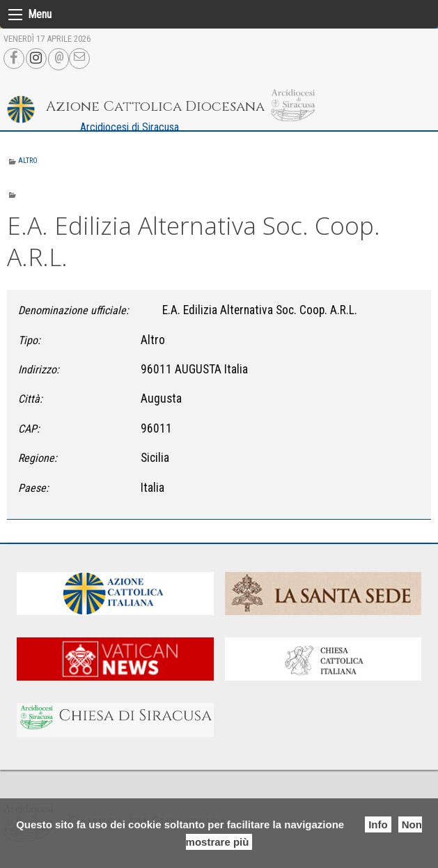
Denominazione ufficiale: (73, 310)
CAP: (29, 429)
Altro (28, 161)
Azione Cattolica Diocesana (155, 106)
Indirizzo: (39, 370)
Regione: (38, 458)
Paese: (33, 488)
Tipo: (29, 340)
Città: (30, 399)
